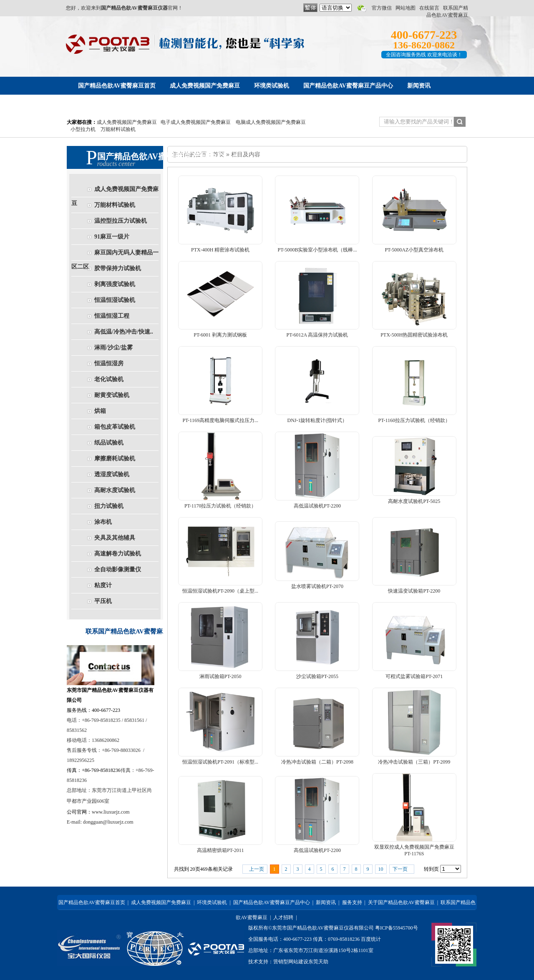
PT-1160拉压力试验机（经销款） (414, 420)
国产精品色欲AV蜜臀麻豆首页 (92, 902)
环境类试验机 (212, 902)
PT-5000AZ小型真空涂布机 (414, 250)
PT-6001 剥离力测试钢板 (220, 335)
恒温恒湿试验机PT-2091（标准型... (220, 762)
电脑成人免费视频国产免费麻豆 (271, 122)
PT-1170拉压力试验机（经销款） (220, 506)
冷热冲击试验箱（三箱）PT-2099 (414, 762)
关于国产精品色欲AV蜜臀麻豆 (401, 902)
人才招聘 (283, 917)
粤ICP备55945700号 (397, 928)
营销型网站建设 (291, 962)
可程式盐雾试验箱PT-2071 (414, 676)
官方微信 (382, 8)
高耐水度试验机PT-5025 (414, 501)
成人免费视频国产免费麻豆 (127, 122)
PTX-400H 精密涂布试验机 (220, 250)
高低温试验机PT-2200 (317, 506)
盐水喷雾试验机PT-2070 (317, 586)
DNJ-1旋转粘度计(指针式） (317, 420)
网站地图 (406, 8)
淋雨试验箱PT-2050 (220, 676)
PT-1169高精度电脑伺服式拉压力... (220, 420)
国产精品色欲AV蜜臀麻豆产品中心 (272, 902)
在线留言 (429, 8)
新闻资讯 (326, 902)
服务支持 (352, 902)
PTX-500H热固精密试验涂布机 (414, 335)
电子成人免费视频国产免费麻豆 (196, 122)
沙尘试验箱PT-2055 (317, 676)
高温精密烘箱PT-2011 (220, 850)
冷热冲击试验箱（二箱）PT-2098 (317, 762)
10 (381, 869)
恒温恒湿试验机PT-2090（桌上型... (220, 591)
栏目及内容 (246, 154)
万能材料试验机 (118, 129)
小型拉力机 (83, 129)
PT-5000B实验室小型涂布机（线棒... (317, 250)
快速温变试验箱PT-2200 (414, 591)
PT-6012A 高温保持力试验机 (317, 335)
